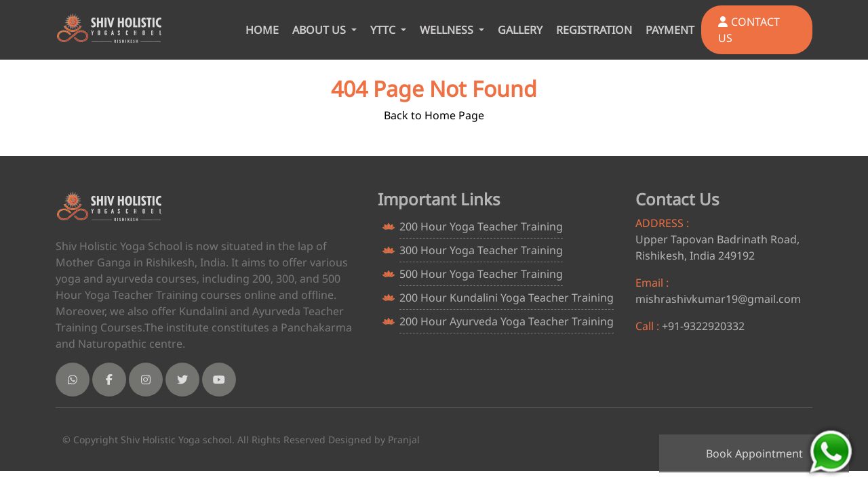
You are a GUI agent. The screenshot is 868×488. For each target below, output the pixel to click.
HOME (262, 30)
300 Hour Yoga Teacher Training (481, 250)
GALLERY (520, 30)
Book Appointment (754, 453)
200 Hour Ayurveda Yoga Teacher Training (507, 321)
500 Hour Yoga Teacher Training (481, 274)
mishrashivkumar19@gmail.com (718, 299)
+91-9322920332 (703, 326)
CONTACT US (749, 30)
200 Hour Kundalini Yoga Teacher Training (507, 298)
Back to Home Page (434, 115)
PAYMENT (670, 30)
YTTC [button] (384, 30)
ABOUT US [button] (320, 30)
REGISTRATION (594, 30)
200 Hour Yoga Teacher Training (481, 226)
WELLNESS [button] (448, 30)
